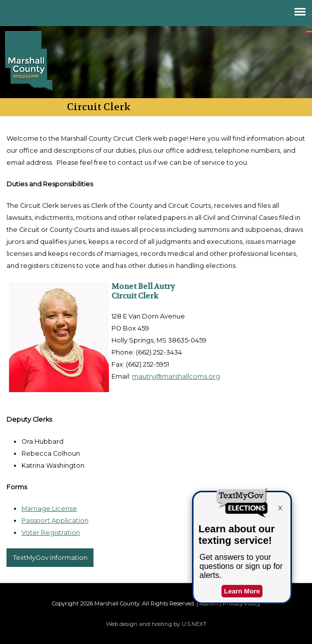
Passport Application (55, 521)
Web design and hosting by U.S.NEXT (156, 624)
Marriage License (49, 509)
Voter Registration (51, 533)
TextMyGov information (50, 558)
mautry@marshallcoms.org (176, 376)
